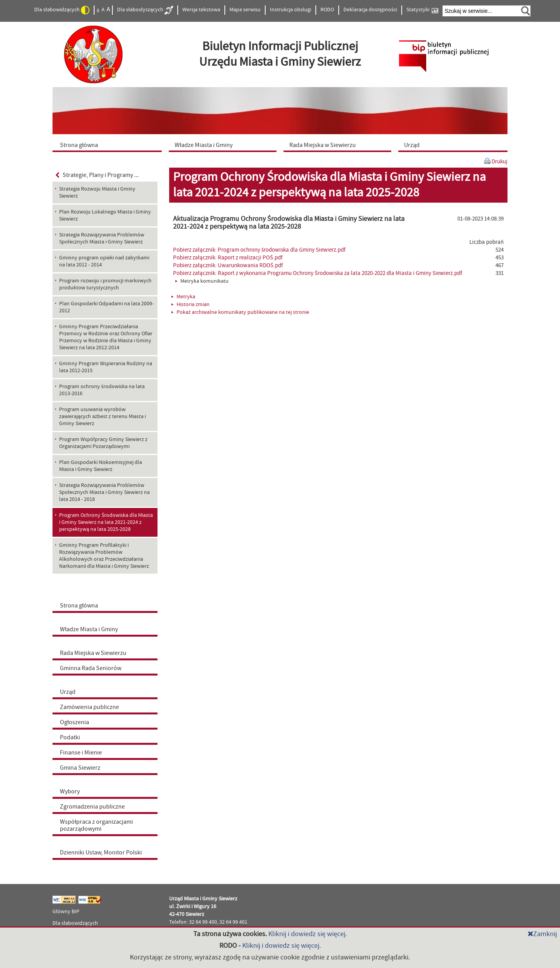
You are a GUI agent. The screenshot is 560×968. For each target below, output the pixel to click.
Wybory (70, 791)
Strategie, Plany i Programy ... (97, 175)
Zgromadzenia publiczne (92, 807)
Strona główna (79, 606)
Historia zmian (191, 305)
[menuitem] (109, 145)
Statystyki (422, 10)
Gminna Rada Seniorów (91, 668)
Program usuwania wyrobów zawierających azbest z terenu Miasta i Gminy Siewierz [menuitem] (102, 417)
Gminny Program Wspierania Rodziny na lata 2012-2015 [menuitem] (106, 367)
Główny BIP (66, 912)
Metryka (183, 297)
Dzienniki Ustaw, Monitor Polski (101, 852)
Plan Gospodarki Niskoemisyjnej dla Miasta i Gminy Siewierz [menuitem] (101, 466)
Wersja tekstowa (201, 10)
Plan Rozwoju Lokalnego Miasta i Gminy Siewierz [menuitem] (105, 215)
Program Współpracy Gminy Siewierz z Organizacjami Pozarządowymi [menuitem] (103, 443)
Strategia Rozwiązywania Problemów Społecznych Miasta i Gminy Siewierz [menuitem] (102, 238)
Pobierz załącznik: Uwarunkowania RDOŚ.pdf (228, 265)
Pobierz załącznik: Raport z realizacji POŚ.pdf (228, 258)
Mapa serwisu (245, 10)
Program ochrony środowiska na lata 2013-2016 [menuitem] (102, 390)
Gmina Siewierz (80, 768)
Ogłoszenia (74, 722)
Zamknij (542, 934)
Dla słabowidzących (62, 10)
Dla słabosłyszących (145, 10)
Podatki (70, 737)
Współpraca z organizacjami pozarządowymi (96, 825)
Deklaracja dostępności (370, 10)
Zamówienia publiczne (89, 707)
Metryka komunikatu (202, 281)
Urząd (68, 692)
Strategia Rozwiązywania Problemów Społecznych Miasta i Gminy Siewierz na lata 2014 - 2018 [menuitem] (104, 492)
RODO (327, 10)
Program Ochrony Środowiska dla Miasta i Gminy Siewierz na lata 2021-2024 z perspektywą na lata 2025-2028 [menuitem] (106, 522)
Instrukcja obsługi (290, 10)
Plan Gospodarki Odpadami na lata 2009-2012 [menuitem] (106, 307)
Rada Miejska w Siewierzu (93, 653)
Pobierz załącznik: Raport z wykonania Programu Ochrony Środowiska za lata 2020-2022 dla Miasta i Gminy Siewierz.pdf (318, 273)
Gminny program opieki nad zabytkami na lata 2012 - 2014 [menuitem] (104, 261)
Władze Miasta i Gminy (89, 629)
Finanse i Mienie (81, 753)
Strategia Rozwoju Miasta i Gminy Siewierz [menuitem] (97, 193)
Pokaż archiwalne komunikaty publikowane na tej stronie (240, 312)
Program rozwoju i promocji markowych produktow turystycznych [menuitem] (105, 284)
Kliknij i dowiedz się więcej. (308, 934)
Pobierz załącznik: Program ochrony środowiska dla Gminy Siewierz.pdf (259, 250)
